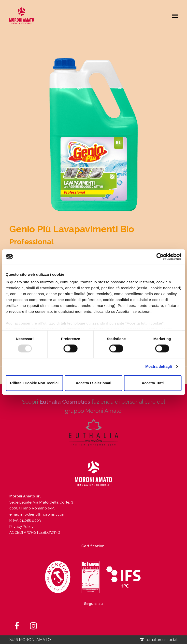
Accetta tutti (153, 383)
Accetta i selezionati (93, 383)
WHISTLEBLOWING (44, 533)
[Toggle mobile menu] (175, 16)
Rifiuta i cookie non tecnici (34, 383)
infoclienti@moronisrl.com (43, 514)
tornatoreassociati (159, 640)
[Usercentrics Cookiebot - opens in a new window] (160, 257)
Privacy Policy (21, 527)
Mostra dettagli (158, 367)
